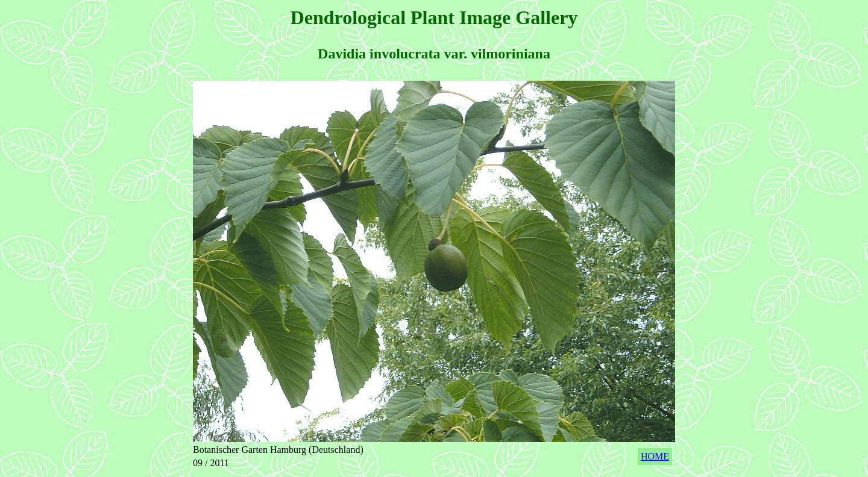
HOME (655, 456)
